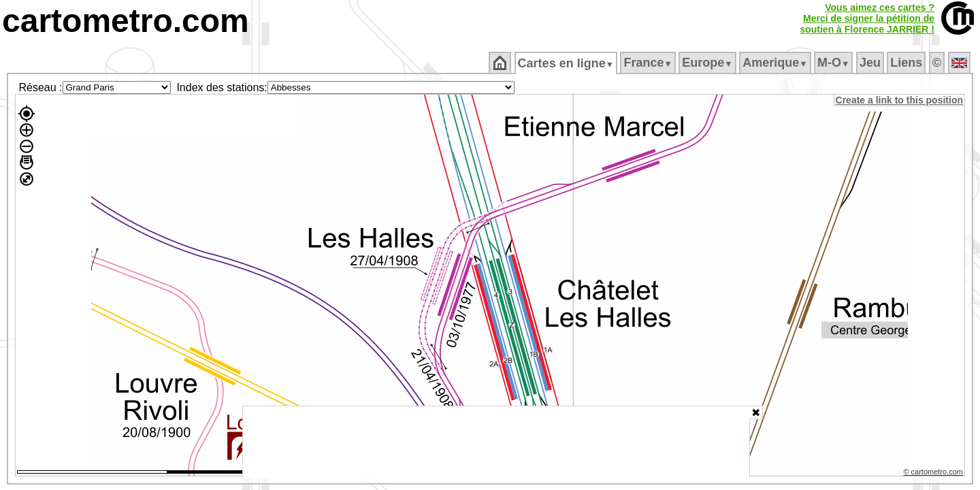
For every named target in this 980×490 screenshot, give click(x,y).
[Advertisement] (496, 442)
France (649, 63)
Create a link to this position (900, 100)
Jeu (871, 63)
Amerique (776, 63)
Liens (908, 63)
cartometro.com (126, 21)
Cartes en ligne (567, 63)
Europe (708, 63)
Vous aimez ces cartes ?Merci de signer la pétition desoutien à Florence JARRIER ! (867, 18)
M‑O (835, 63)
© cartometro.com (934, 474)
